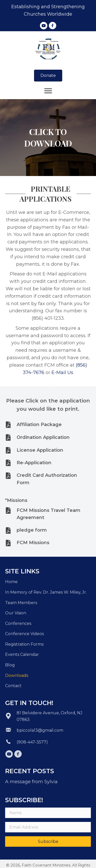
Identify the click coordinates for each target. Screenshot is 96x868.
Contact (13, 686)
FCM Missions (33, 543)
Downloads (17, 675)
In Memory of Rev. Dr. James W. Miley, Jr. (46, 592)
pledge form (32, 530)
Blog (10, 665)
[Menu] (48, 91)
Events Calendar (22, 654)
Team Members (21, 603)
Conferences (18, 623)
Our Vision (16, 613)
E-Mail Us (62, 373)
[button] (44, 26)
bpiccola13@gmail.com (40, 730)
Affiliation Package (39, 425)
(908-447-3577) (32, 742)
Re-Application (34, 463)
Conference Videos (24, 634)
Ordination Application (43, 437)
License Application (40, 450)
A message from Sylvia (31, 782)
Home (11, 582)
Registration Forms (24, 644)
